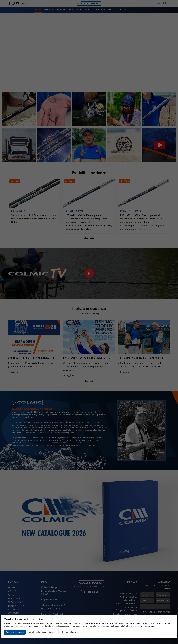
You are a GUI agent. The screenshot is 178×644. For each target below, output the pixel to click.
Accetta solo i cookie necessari (43, 632)
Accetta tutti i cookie (15, 632)
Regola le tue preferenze (73, 632)
